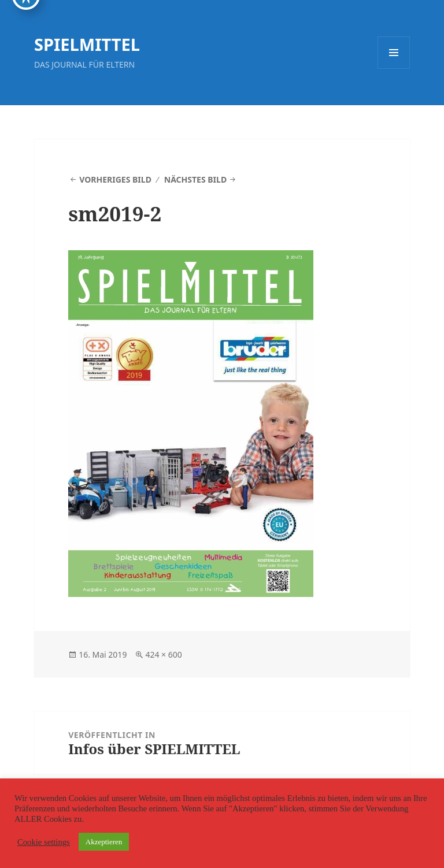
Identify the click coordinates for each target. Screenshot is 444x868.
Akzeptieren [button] (104, 842)
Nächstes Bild (195, 179)
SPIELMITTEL (87, 44)
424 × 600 (163, 654)
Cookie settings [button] (44, 842)
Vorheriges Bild (115, 179)
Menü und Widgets (394, 68)
